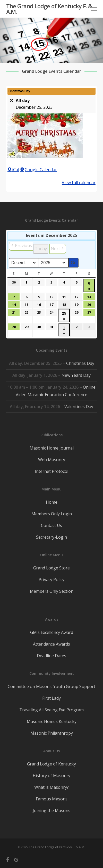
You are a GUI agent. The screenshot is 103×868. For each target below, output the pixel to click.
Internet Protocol (51, 471)
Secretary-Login (51, 537)
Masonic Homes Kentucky (52, 721)
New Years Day (76, 375)
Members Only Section (52, 591)
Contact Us (51, 525)
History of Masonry (51, 776)
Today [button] (41, 249)
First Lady (51, 698)
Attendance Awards (51, 644)
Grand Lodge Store (51, 568)
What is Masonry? (51, 787)
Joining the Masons (51, 811)
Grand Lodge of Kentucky (51, 764)
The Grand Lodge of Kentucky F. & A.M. (49, 9)
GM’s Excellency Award (52, 632)
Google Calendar (38, 170)
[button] (94, 9)
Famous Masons (52, 799)
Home (52, 502)
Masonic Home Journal (52, 448)
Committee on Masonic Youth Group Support (51, 686)
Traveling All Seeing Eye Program (51, 710)
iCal (13, 170)
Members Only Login (52, 514)
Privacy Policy (51, 580)
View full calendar (79, 183)
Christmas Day (80, 363)
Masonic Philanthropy (52, 733)
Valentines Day (79, 407)
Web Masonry (52, 460)
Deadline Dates (51, 656)
